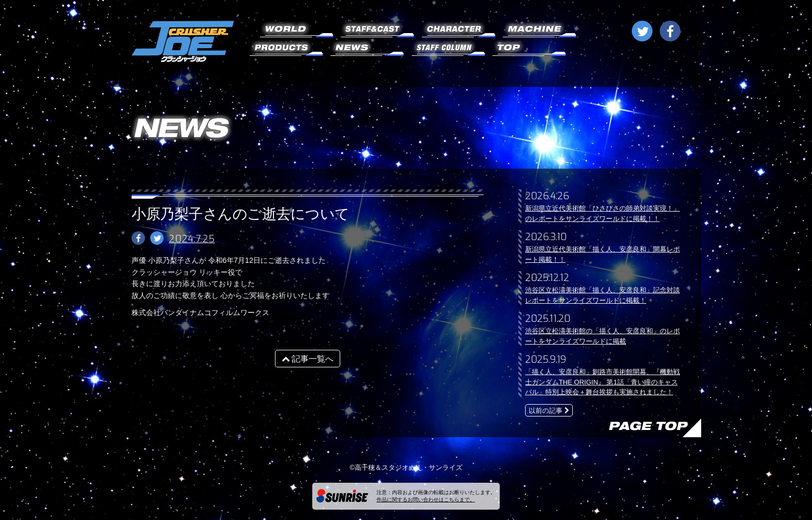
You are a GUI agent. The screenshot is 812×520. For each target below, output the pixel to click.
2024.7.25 (192, 239)
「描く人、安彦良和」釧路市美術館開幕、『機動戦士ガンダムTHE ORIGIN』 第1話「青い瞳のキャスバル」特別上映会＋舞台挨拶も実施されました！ (603, 382)
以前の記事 (549, 411)
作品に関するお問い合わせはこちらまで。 (426, 500)
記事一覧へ (308, 359)
